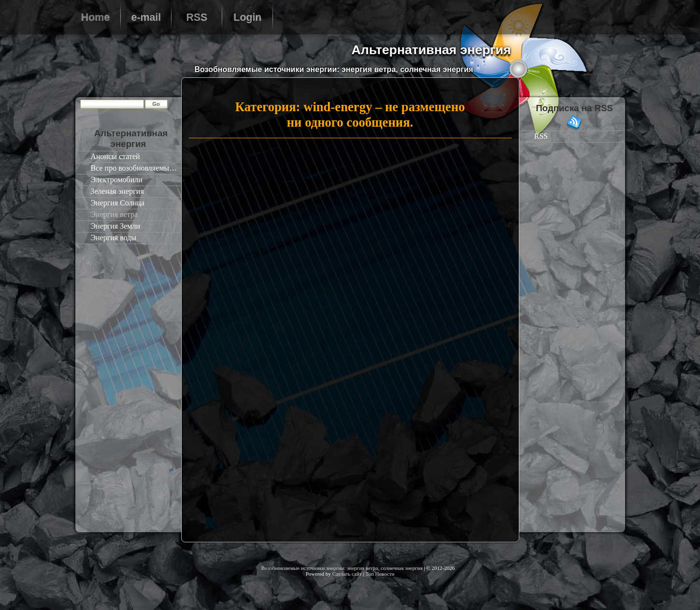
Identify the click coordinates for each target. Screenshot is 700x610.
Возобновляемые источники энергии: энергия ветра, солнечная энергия (342, 568)
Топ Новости (380, 574)
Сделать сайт (347, 574)
